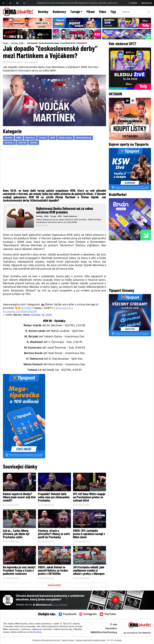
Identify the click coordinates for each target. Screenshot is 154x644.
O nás (114, 625)
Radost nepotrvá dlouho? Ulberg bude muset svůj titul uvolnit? (19, 498)
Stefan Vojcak (65, 138)
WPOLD (34, 62)
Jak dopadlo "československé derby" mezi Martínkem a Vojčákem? (57, 43)
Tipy (113, 12)
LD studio (118, 640)
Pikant (91, 12)
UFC (13, 488)
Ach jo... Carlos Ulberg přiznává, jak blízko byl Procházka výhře (16, 534)
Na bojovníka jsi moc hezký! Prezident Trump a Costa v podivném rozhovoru (19, 571)
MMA (19, 138)
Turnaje (76, 12)
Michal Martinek (84, 138)
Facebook (68, 614)
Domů (5, 43)
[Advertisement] (55, 168)
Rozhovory (59, 12)
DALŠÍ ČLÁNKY (55, 585)
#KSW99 (26, 308)
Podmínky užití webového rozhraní (46, 640)
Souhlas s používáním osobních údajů (90, 640)
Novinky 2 (30, 138)
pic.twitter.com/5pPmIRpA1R (20, 312)
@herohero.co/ (50, 605)
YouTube (108, 614)
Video (102, 12)
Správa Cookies (68, 640)
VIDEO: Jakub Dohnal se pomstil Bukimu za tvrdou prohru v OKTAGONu (53, 571)
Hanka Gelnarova (70, 216)
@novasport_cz (64, 308)
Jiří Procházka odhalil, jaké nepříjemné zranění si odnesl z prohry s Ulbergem (89, 571)
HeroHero (111, 629)
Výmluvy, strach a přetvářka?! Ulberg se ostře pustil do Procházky (54, 534)
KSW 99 (22, 143)
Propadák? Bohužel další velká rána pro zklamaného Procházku (54, 498)
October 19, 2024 (41, 315)
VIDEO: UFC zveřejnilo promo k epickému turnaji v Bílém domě (89, 534)
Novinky (43, 12)
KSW (21, 43)
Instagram (88, 614)
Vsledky (34, 143)
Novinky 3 (9, 143)
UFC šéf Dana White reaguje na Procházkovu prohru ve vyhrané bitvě (89, 498)
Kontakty (38, 632)
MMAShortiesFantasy (104, 633)
